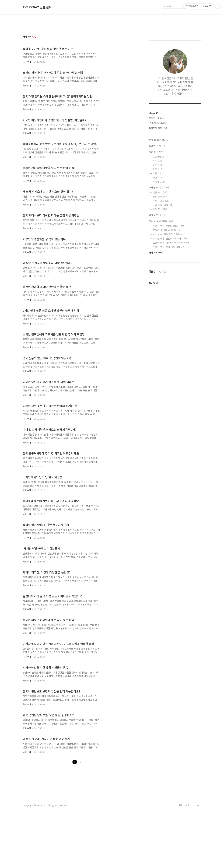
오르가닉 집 (160, 157)
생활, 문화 (160, 197)
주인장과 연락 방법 (158, 128)
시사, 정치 (160, 209)
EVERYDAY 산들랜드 (37, 7)
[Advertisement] (112, 794)
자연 (158, 178)
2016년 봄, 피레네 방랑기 (167, 230)
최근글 (152, 271)
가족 (158, 161)
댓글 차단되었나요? (158, 123)
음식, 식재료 (161, 201)
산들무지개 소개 (156, 118)
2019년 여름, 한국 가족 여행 (169, 247)
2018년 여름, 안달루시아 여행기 (170, 238)
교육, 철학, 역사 (163, 205)
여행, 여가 (160, 192)
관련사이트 (184, 854)
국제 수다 (27, 62)
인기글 (162, 271)
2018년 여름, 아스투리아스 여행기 (171, 243)
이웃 (157, 173)
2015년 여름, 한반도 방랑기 (168, 226)
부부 (158, 165)
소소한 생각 (157, 146)
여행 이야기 (157, 215)
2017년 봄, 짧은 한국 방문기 (168, 234)
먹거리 (159, 182)
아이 (158, 169)
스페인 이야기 (159, 187)
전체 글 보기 (159, 140)
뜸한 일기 (157, 152)
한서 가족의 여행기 (161, 221)
